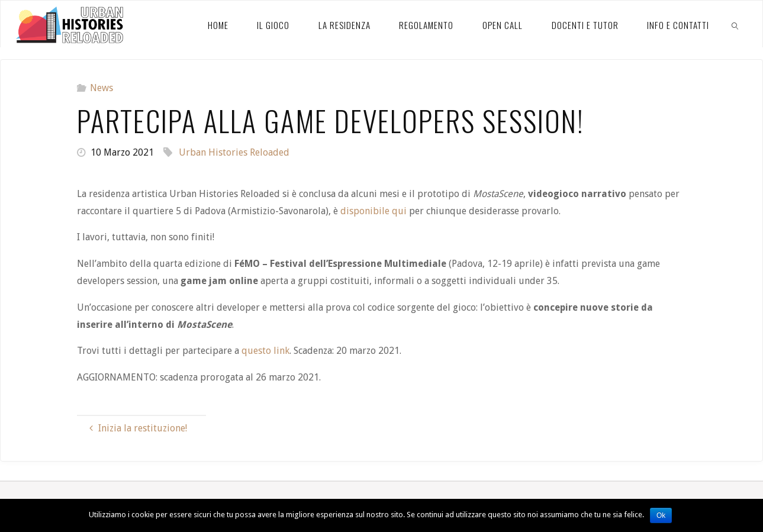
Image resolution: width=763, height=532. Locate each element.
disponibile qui (374, 211)
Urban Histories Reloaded (234, 152)
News (102, 88)
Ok (661, 515)
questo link (265, 351)
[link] (736, 24)
